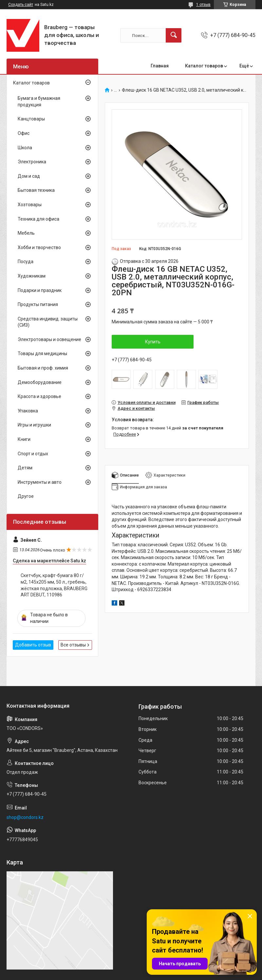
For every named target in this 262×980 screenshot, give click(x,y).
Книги (24, 439)
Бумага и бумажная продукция (39, 101)
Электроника (32, 162)
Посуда (26, 262)
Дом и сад (29, 176)
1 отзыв (203, 5)
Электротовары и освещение (49, 339)
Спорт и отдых (33, 454)
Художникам (32, 276)
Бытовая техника (36, 190)
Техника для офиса (38, 219)
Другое (26, 496)
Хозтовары (30, 205)
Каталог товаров (204, 66)
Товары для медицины (42, 354)
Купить (153, 342)
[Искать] (174, 35)
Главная (160, 66)
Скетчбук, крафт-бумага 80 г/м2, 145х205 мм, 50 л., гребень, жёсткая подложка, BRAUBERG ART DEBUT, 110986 (54, 585)
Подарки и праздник (40, 290)
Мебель (26, 233)
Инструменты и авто (40, 482)
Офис (24, 133)
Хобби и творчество (39, 247)
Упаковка (28, 411)
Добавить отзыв (33, 645)
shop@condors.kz (25, 817)
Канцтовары (31, 119)
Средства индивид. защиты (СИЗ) (48, 322)
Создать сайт (21, 5)
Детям (25, 468)
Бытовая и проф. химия (43, 368)
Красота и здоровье (39, 396)
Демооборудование (40, 382)
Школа (25, 148)
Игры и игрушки (34, 425)
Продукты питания (38, 304)
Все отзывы (73, 645)
